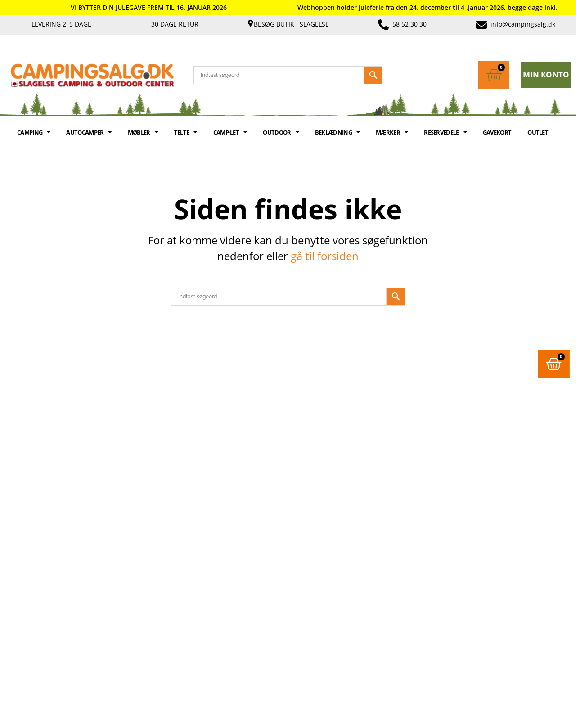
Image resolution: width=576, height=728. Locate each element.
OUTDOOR (281, 132)
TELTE (186, 132)
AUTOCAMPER (89, 132)
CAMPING (34, 132)
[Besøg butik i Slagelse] (250, 23)
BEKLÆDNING (337, 132)
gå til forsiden (325, 256)
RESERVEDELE (445, 132)
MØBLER (143, 132)
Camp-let (230, 132)
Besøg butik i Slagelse (291, 24)
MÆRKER (392, 132)
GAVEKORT (497, 132)
